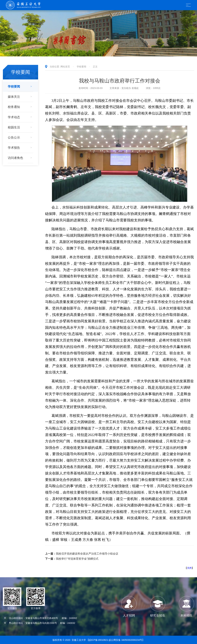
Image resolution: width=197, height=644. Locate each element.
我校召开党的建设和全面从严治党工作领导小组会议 (82, 554)
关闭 (189, 568)
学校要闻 (81, 67)
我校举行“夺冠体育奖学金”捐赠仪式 (72, 559)
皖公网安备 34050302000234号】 (127, 640)
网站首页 (65, 67)
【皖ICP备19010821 (98, 640)
